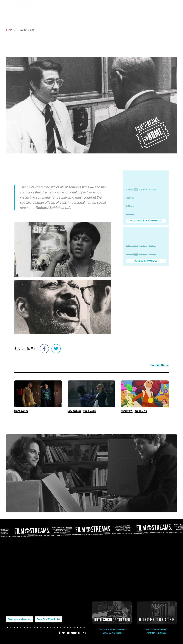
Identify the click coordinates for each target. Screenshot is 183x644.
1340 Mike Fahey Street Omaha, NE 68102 (112, 631)
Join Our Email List (48, 619)
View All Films (159, 365)
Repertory (127, 411)
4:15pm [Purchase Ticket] (132, 254)
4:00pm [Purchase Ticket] (130, 198)
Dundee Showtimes (146, 261)
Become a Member (19, 619)
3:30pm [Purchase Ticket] (132, 190)
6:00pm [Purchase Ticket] (143, 190)
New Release (21, 411)
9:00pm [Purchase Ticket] (152, 246)
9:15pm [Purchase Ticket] (152, 254)
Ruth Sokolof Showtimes (146, 221)
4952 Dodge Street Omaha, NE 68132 (157, 631)
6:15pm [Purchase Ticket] (143, 246)
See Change (89, 411)
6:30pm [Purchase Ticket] (130, 206)
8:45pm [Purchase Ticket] (130, 214)
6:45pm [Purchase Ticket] (143, 254)
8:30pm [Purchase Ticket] (152, 190)
